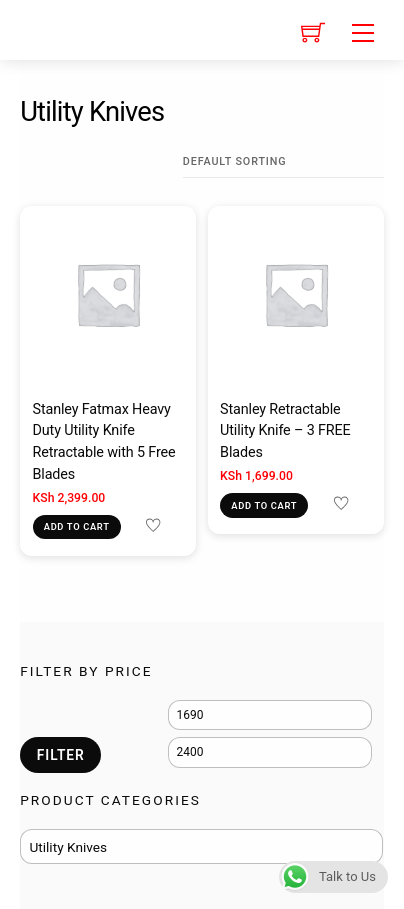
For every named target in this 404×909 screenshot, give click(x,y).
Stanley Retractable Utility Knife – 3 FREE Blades (285, 431)
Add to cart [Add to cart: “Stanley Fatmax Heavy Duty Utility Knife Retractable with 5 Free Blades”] (77, 526)
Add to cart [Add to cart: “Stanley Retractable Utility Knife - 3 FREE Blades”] (264, 505)
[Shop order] (283, 162)
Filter (61, 755)
